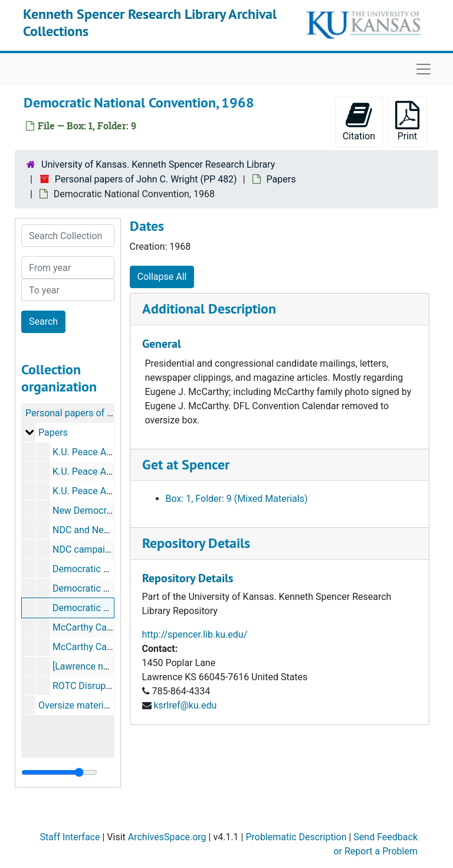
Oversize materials (77, 705)
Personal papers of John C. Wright (97, 413)
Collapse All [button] (162, 277)
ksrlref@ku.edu (185, 705)
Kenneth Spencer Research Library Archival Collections (150, 22)
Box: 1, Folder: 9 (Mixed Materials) (237, 499)
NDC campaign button (99, 549)
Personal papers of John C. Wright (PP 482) (146, 179)
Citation (359, 121)
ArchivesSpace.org (167, 837)
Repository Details (196, 543)
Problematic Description (296, 837)
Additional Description (209, 309)
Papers (281, 179)
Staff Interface (70, 837)
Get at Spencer (186, 464)
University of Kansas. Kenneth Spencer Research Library (158, 164)
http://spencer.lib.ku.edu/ (195, 634)
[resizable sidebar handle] (59, 772)
